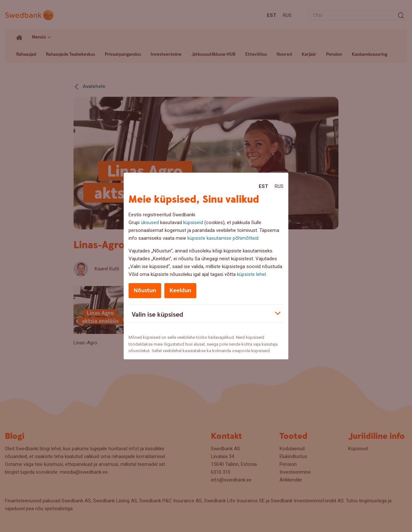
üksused (150, 223)
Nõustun (145, 290)
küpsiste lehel (251, 274)
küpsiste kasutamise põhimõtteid (223, 238)
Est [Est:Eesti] (263, 186)
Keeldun (180, 290)
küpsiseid (193, 223)
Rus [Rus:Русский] (279, 186)
